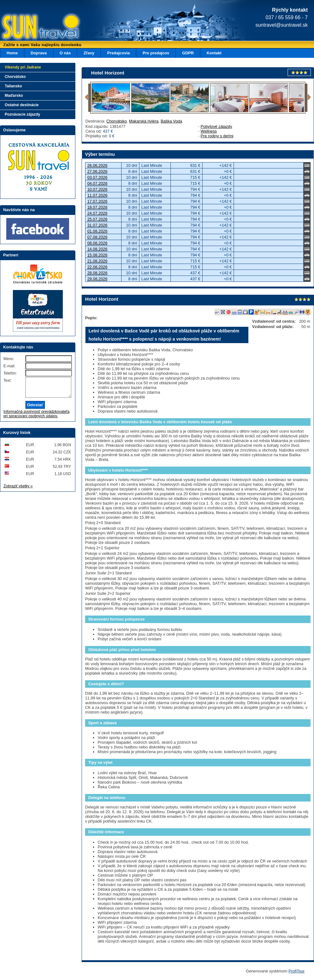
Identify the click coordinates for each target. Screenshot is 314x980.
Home (12, 53)
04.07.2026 (97, 183)
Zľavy (89, 53)
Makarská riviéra (144, 121)
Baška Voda (171, 121)
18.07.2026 (97, 207)
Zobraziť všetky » (18, 490)
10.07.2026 (97, 189)
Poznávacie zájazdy (22, 114)
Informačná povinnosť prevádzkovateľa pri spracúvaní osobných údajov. (36, 418)
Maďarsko (14, 96)
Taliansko (13, 86)
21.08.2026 (97, 261)
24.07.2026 (97, 213)
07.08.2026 (97, 237)
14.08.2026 (97, 249)
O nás (65, 53)
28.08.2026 (97, 273)
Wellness (209, 131)
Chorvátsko (117, 121)
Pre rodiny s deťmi (217, 136)
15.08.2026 (97, 255)
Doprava (39, 53)
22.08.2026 (97, 267)
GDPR (188, 53)
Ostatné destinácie (22, 105)
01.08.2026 (97, 231)
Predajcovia (118, 53)
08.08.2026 (97, 243)
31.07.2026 (97, 225)
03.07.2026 (97, 177)
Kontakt (214, 53)
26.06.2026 (97, 165)
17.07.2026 (97, 201)
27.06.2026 (97, 171)
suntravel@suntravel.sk (282, 25)
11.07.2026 (97, 195)
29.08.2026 (97, 279)
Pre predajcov (156, 53)
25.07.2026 (97, 219)
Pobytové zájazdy (216, 126)
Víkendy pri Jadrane (23, 67)
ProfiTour (297, 971)
